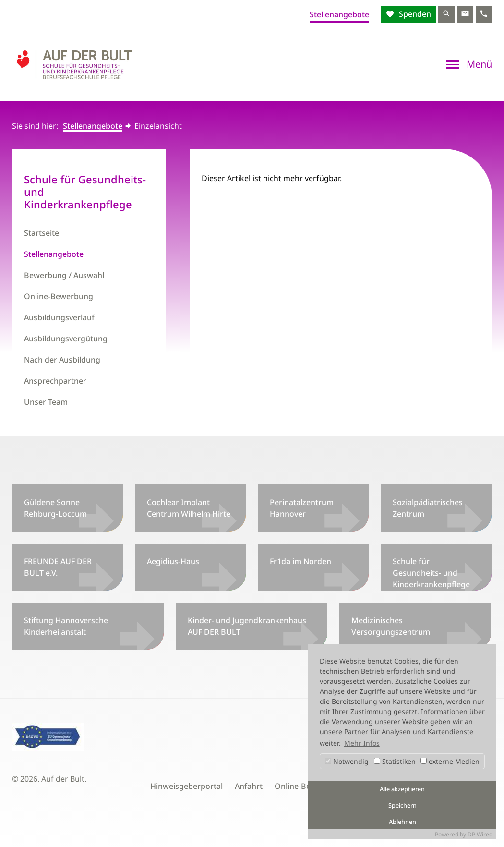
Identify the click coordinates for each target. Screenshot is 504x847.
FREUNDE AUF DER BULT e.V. (58, 567)
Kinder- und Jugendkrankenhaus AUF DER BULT (247, 626)
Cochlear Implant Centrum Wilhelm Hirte (189, 508)
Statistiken (395, 761)
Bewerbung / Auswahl (64, 275)
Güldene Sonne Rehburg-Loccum (55, 508)
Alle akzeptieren (402, 789)
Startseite (42, 233)
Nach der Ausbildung (62, 360)
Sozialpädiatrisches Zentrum (428, 508)
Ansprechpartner (55, 381)
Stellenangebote (339, 14)
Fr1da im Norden (300, 561)
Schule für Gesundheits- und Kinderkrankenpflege (431, 573)
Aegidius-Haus (173, 561)
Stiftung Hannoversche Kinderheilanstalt (66, 626)
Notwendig (347, 761)
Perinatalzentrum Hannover (302, 508)
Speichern (402, 805)
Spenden (414, 14)
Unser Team (46, 402)
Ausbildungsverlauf (59, 317)
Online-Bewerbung (59, 296)
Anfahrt (249, 786)
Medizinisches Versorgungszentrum (391, 626)
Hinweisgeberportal (186, 786)
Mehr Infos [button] (362, 743)
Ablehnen (402, 822)
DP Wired (480, 834)
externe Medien (450, 761)
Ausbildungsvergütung (66, 339)
